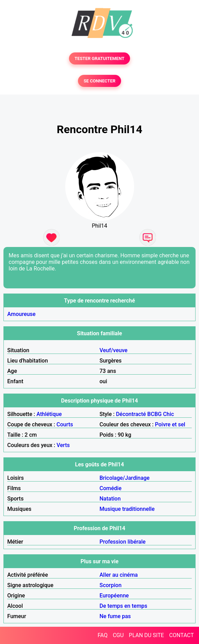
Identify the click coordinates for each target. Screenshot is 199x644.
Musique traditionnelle (127, 509)
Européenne (114, 596)
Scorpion (111, 585)
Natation (110, 499)
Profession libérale (123, 542)
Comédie (111, 488)
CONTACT (181, 635)
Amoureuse (21, 314)
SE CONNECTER (99, 81)
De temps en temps (124, 606)
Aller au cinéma (119, 575)
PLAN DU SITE (147, 635)
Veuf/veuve (114, 350)
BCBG (155, 414)
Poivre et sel (170, 424)
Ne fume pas (115, 616)
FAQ (103, 635)
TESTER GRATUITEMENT (99, 58)
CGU (118, 635)
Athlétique (49, 414)
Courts (65, 424)
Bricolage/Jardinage (125, 478)
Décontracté (131, 414)
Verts (63, 445)
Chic (169, 414)
